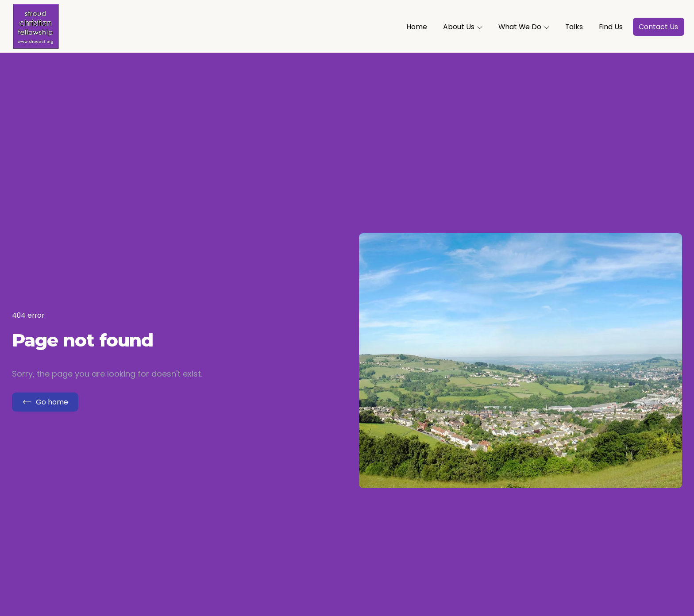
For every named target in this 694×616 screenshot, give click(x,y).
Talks (574, 27)
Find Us (611, 27)
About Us (463, 27)
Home (417, 27)
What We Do (524, 27)
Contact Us (658, 27)
